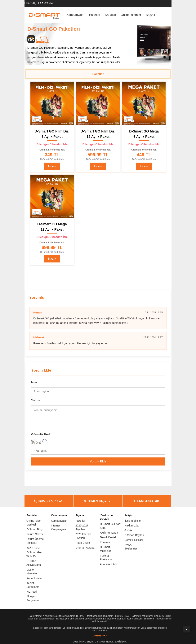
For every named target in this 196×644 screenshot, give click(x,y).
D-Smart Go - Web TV (34, 554)
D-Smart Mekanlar (105, 549)
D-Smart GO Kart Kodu (110, 526)
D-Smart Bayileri (134, 535)
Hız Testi (31, 592)
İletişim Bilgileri (133, 521)
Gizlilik (128, 530)
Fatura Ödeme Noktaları (35, 541)
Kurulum (105, 542)
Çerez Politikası (134, 540)
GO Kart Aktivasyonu (34, 563)
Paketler (95, 15)
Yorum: (36, 400)
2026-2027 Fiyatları (82, 527)
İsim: (35, 382)
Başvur (150, 15)
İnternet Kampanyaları (59, 527)
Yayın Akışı (33, 548)
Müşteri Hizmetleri (32, 572)
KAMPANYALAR (148, 501)
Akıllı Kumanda (109, 533)
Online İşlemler (131, 15)
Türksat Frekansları (107, 558)
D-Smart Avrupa (85, 548)
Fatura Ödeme (35, 534)
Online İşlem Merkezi (34, 523)
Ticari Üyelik (83, 543)
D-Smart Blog (34, 529)
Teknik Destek (108, 537)
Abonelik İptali (108, 564)
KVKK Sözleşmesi (131, 547)
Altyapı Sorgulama (33, 598)
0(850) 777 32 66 (40, 3)
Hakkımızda (131, 526)
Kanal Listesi (34, 578)
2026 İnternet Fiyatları (83, 536)
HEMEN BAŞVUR (99, 501)
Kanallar (111, 15)
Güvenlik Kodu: (42, 434)
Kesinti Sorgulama (33, 585)
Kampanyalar (75, 15)
